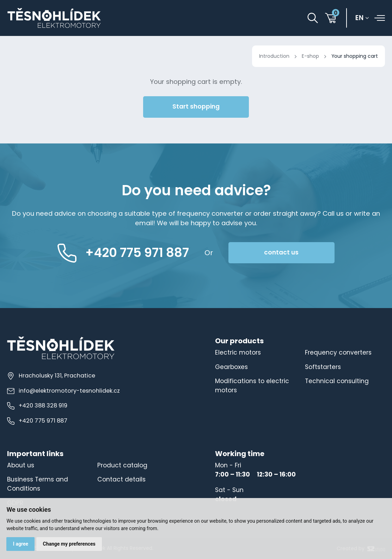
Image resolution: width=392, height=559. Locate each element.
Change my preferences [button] (69, 544)
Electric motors (238, 352)
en (359, 18)
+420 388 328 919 (37, 406)
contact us (281, 252)
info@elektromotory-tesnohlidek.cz (63, 391)
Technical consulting (337, 381)
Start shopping (196, 106)
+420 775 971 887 (37, 421)
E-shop (310, 56)
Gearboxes (231, 367)
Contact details (121, 479)
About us (21, 465)
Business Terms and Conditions (38, 484)
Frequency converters (338, 352)
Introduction (274, 56)
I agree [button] (21, 544)
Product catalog (122, 465)
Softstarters (323, 367)
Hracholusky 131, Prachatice (51, 376)
